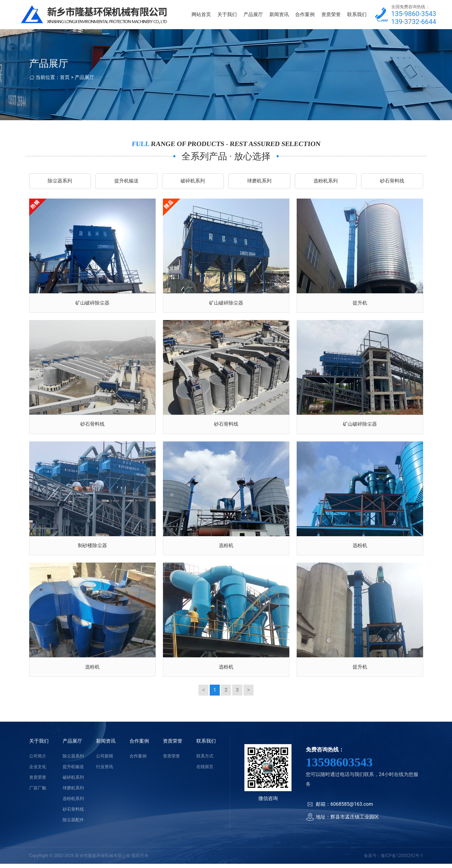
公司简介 (38, 760)
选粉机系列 (326, 182)
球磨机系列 (259, 182)
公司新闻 (105, 760)
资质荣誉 (331, 15)
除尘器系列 (60, 182)
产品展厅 (253, 15)
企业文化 (38, 771)
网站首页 (201, 15)
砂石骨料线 (392, 182)
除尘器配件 (73, 824)
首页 (65, 78)
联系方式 (205, 760)
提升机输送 (126, 182)
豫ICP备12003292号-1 (402, 860)
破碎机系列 (193, 182)
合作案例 (305, 15)
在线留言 (205, 771)
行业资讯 (105, 771)
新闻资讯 (279, 15)
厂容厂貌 (38, 792)
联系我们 (357, 15)
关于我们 (227, 15)
